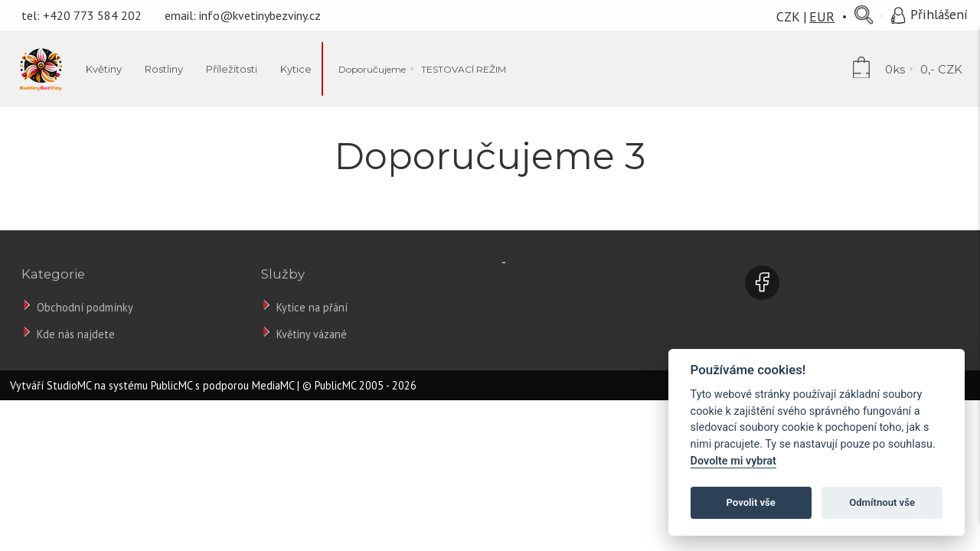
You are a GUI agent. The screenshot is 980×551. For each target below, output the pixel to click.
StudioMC (69, 385)
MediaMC (273, 385)
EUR (822, 16)
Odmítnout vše (882, 502)
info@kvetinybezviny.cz (260, 15)
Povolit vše (751, 502)
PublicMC (171, 385)
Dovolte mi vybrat (733, 461)
